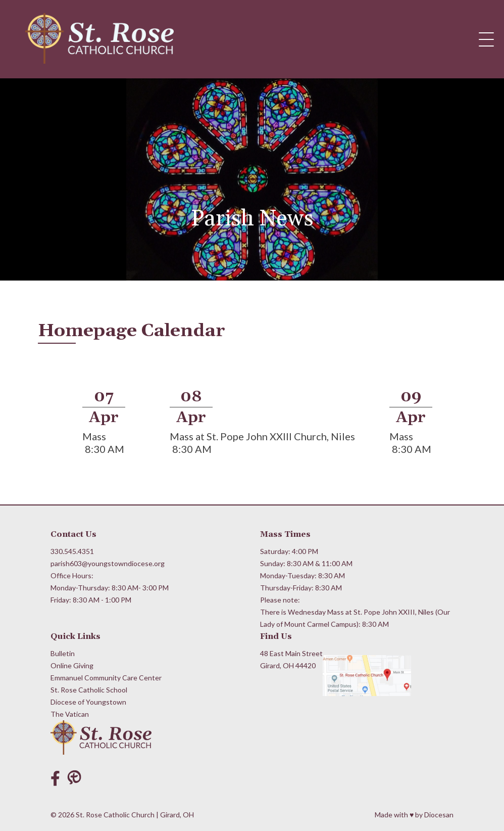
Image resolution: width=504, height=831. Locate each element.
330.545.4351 (72, 551)
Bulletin (63, 653)
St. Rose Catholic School (89, 690)
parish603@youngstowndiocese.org (108, 563)
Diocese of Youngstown (88, 702)
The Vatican (70, 714)
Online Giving (72, 665)
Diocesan (439, 815)
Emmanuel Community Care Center (106, 678)
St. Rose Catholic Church (115, 815)
